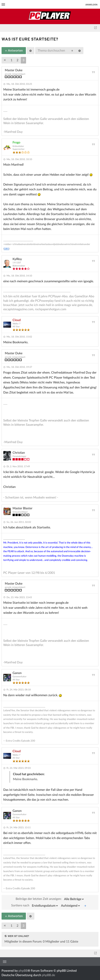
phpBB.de (48, 975)
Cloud (17, 320)
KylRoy (17, 259)
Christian (19, 453)
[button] (5, 60)
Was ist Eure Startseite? (30, 39)
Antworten (14, 51)
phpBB (23, 971)
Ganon (17, 673)
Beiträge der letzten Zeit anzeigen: (50, 899)
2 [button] (17, 60)
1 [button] (11, 60)
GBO (6, 249)
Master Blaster (22, 508)
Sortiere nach (35, 906)
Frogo (16, 142)
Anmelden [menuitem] (91, 5)
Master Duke (14, 70)
